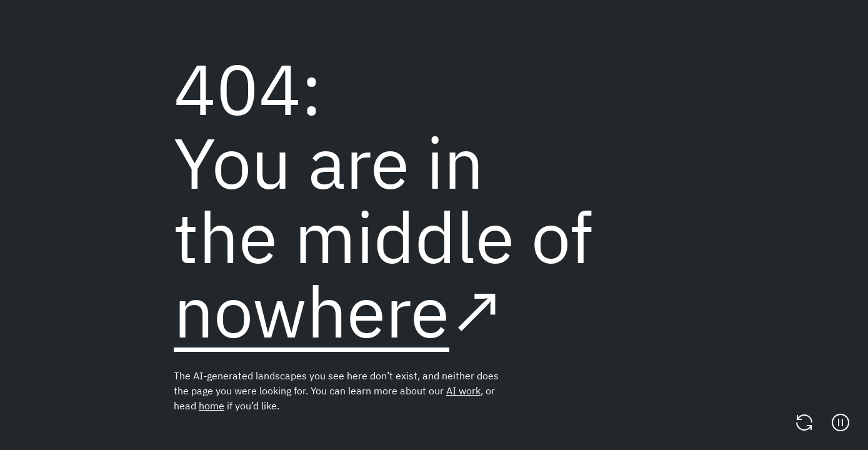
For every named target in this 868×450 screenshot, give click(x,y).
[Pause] (841, 422)
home (212, 406)
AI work (463, 391)
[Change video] (804, 422)
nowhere (312, 311)
